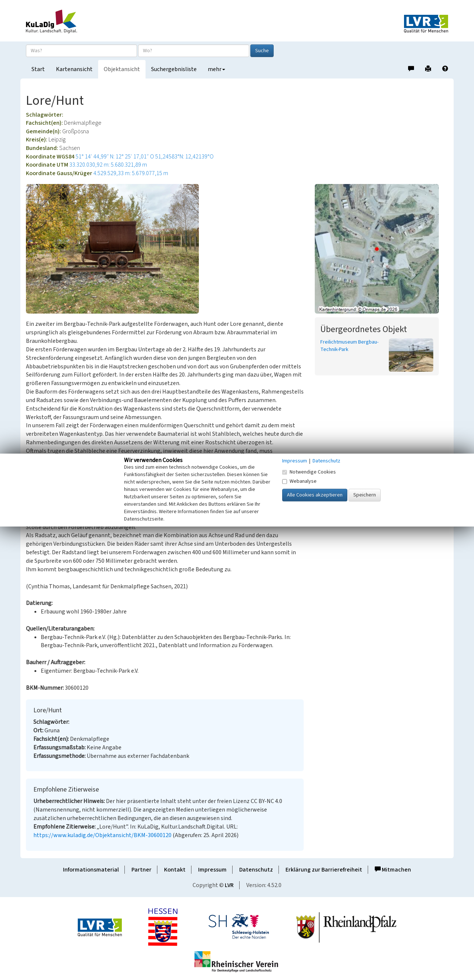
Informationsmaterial (91, 870)
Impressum (212, 870)
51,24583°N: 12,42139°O (184, 157)
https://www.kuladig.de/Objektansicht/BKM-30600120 (102, 835)
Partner (141, 870)
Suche (262, 51)
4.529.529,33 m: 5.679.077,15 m (131, 173)
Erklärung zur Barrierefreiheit (324, 870)
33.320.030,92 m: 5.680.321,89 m (108, 165)
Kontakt (175, 870)
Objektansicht (122, 69)
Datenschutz (256, 870)
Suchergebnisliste (174, 69)
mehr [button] (216, 69)
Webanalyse (299, 481)
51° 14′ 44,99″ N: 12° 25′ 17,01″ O (115, 157)
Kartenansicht (74, 69)
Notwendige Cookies (309, 472)
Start (38, 69)
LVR (229, 885)
